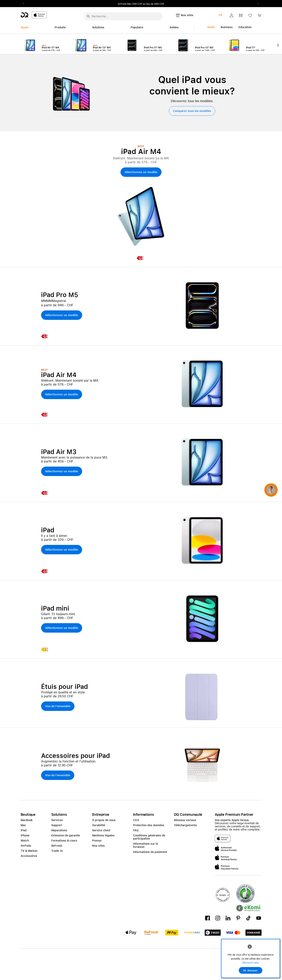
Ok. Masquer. (251, 971)
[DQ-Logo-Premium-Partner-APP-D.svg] (34, 15)
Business (227, 27)
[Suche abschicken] (88, 16)
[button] (231, 15)
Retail (211, 27)
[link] (259, 16)
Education (245, 27)
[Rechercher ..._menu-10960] (123, 16)
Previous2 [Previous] (25, 4)
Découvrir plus (251, 963)
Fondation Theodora (130, 4)
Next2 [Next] (257, 4)
